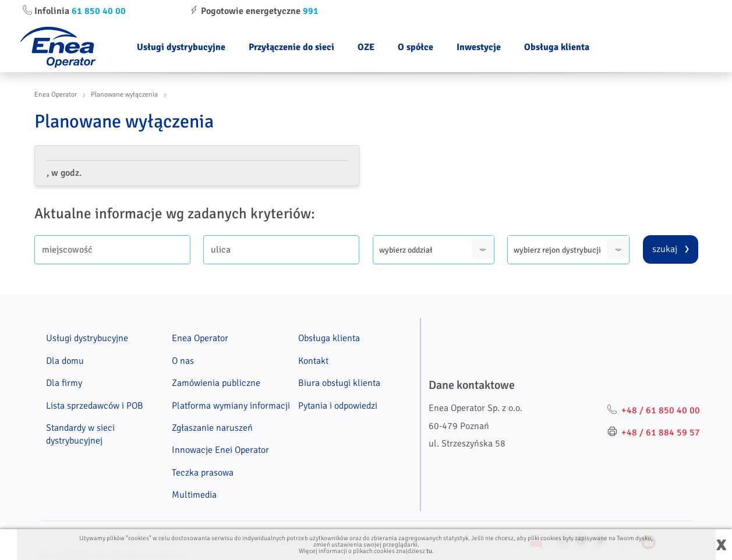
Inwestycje (479, 47)
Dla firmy (64, 383)
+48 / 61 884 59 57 (661, 433)
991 (311, 11)
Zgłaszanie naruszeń (212, 428)
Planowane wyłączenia (124, 95)
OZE (366, 47)
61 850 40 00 (99, 11)
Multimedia (194, 495)
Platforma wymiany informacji (231, 406)
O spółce (415, 47)
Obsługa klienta (557, 47)
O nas (183, 361)
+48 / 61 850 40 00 (661, 410)
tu (429, 551)
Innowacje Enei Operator (220, 450)
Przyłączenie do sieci (291, 47)
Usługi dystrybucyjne (181, 47)
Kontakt (313, 361)
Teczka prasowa (203, 473)
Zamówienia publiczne (216, 383)
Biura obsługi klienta (339, 383)
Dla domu (65, 361)
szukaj (665, 249)
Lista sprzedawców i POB (95, 406)
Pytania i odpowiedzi (338, 406)
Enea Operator (56, 95)
